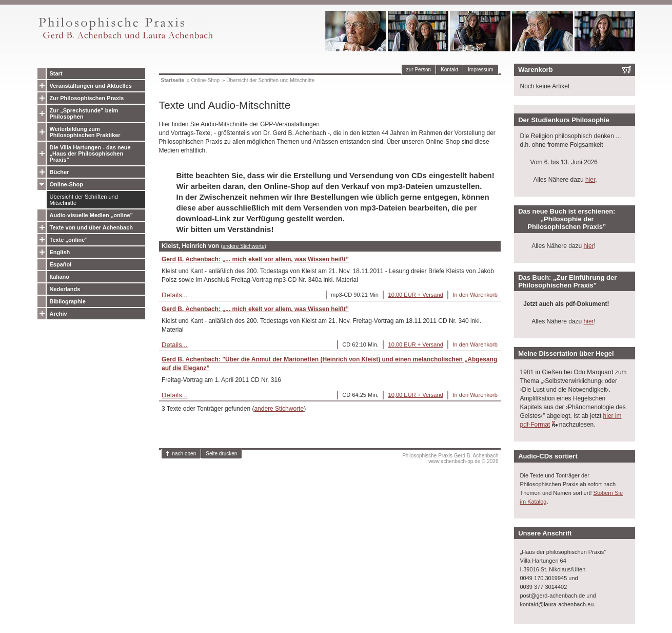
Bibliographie (68, 301)
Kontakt (449, 70)
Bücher (60, 172)
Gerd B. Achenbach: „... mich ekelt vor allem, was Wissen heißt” (255, 259)
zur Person (419, 70)
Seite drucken (221, 454)
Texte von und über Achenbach (92, 227)
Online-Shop (66, 184)
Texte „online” (69, 240)
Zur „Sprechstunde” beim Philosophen (84, 113)
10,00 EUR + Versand (416, 295)
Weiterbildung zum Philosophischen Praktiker (85, 132)
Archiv (58, 314)
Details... (175, 295)
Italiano (60, 277)
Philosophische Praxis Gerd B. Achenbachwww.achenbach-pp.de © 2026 (450, 458)
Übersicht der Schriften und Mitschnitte (84, 200)
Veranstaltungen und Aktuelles (91, 86)
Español (61, 264)
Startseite (173, 80)
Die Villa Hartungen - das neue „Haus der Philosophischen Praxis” (90, 154)
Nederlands (65, 289)
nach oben (184, 454)
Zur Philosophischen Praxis (87, 98)
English (60, 252)
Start (56, 73)
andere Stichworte (244, 246)
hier (590, 180)
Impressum (480, 70)
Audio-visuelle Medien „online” (92, 215)
